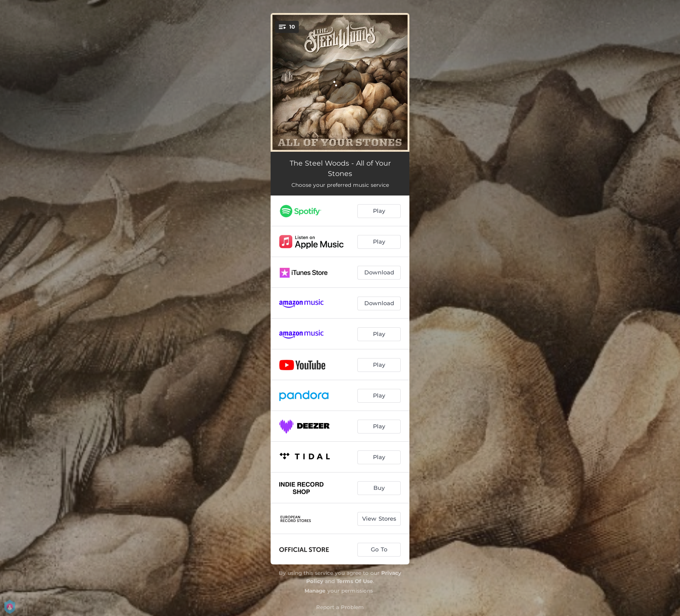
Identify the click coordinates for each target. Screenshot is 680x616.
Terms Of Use (355, 581)
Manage (315, 591)
